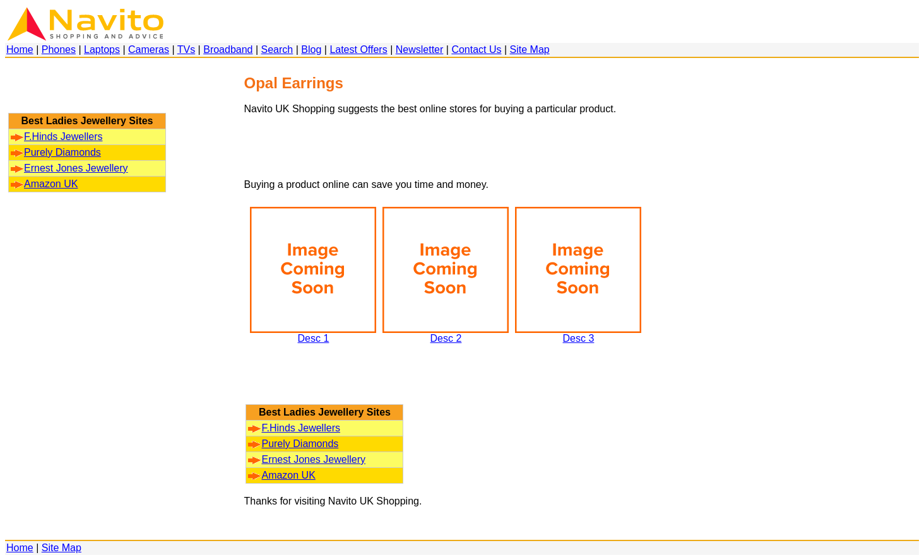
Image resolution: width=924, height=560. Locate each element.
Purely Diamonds (56, 152)
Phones (59, 50)
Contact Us (476, 50)
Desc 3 (578, 334)
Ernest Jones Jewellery (69, 168)
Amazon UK (44, 184)
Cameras (149, 50)
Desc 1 (313, 334)
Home (20, 50)
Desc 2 (446, 334)
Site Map (530, 50)
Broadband (228, 50)
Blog (311, 50)
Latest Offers (358, 50)
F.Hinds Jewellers (56, 137)
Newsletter (420, 50)
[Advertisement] (87, 91)
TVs (186, 50)
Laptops (102, 50)
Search (277, 50)
